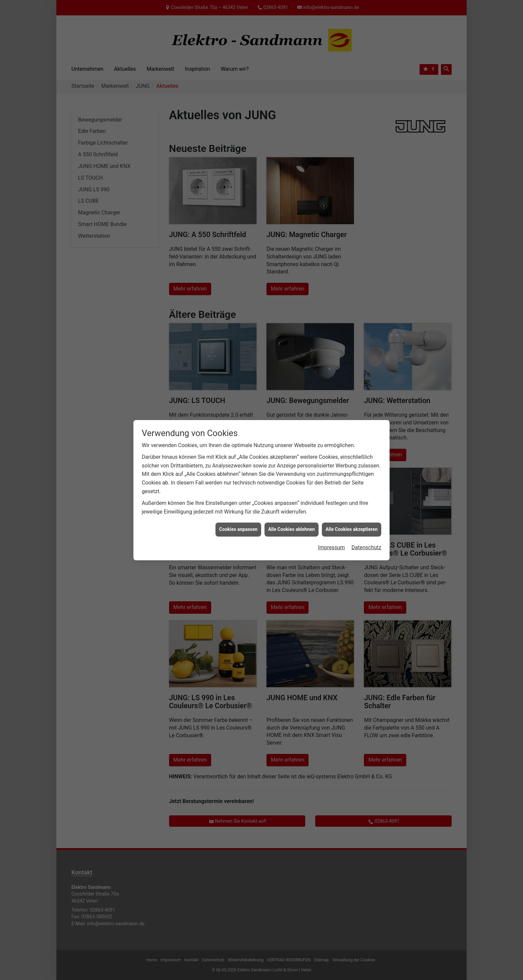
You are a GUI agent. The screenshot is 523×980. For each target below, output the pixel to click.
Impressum (331, 547)
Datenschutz (366, 547)
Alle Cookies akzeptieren (352, 529)
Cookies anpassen (238, 529)
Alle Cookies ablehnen (292, 529)
